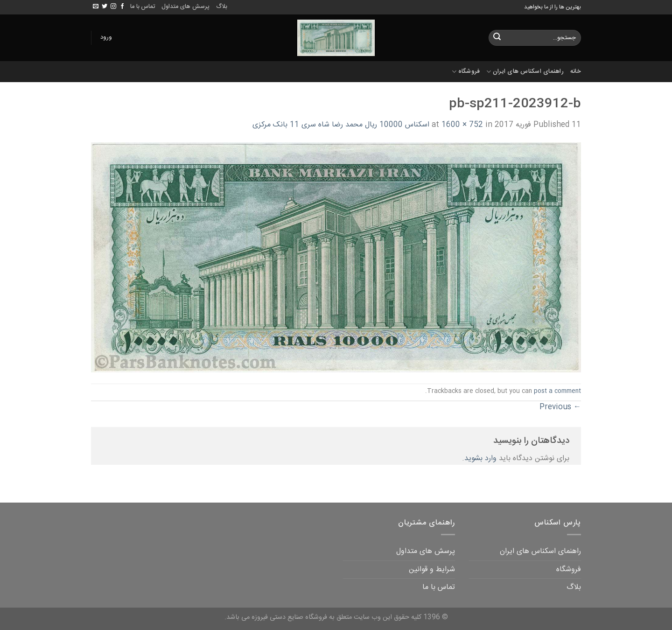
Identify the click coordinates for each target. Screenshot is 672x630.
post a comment (557, 391)
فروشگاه (466, 72)
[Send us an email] (96, 7)
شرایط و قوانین (432, 570)
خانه (576, 72)
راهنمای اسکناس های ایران (525, 72)
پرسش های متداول (185, 7)
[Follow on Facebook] (122, 7)
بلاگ (222, 7)
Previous (560, 407)
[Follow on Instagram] (113, 7)
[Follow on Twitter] (105, 7)
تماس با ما (143, 7)
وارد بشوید (480, 458)
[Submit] (497, 38)
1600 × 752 (462, 125)
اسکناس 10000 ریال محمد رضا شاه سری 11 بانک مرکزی (341, 125)
